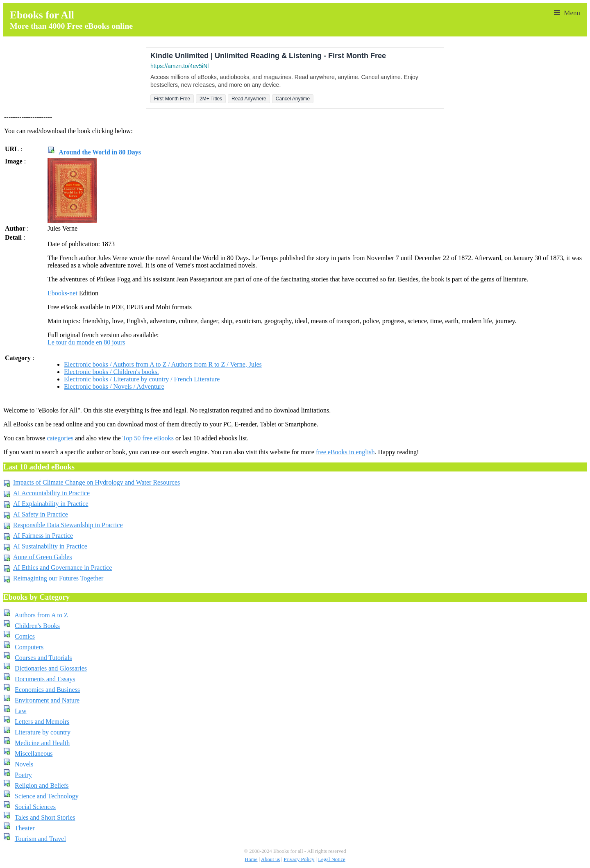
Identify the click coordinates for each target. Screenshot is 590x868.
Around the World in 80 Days (100, 152)
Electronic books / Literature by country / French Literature (142, 379)
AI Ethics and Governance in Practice (62, 568)
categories (60, 438)
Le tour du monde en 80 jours (86, 342)
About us (271, 859)
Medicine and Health (42, 743)
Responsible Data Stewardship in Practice (68, 525)
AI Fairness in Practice (43, 536)
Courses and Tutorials (43, 658)
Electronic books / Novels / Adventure (114, 386)
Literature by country (43, 732)
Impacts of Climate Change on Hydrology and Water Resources (96, 482)
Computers (29, 647)
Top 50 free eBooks (148, 438)
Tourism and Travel (40, 839)
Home (251, 859)
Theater (25, 828)
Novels (24, 764)
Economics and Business (47, 690)
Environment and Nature (47, 700)
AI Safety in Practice (41, 514)
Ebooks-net (62, 293)
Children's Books (37, 626)
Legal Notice (331, 859)
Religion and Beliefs (42, 785)
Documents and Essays (45, 679)
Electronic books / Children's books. (111, 372)
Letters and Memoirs (42, 722)
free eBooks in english (345, 452)
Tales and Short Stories (45, 817)
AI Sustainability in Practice (50, 546)
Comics (25, 636)
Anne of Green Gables (43, 557)
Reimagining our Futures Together (58, 578)
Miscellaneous (34, 754)
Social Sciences (35, 807)
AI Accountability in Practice (51, 493)
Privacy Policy (299, 859)
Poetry (23, 775)
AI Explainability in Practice (51, 504)
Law (20, 711)
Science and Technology (47, 796)
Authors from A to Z (41, 615)
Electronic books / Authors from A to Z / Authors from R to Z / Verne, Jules (163, 364)
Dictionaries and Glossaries (51, 668)
